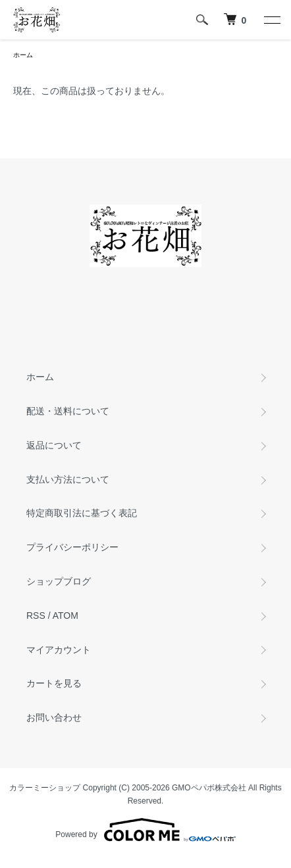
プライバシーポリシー (72, 547)
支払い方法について (68, 479)
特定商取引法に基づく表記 (82, 513)
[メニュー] (271, 20)
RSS (36, 615)
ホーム (23, 55)
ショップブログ (59, 581)
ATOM (66, 615)
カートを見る (54, 683)
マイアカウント (59, 650)
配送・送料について (68, 411)
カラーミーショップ (45, 788)
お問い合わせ (54, 717)
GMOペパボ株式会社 (209, 788)
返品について (54, 445)
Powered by (145, 830)
